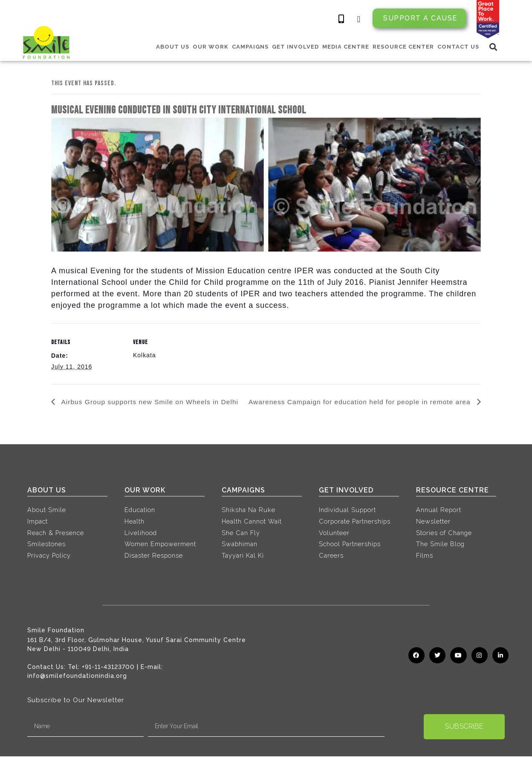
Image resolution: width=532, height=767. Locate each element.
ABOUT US (173, 47)
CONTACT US (458, 47)
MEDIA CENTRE (346, 47)
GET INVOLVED (295, 47)
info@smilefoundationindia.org (77, 686)
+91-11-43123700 (108, 677)
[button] (493, 47)
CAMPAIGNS (250, 47)
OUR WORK (211, 47)
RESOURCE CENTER (403, 47)
